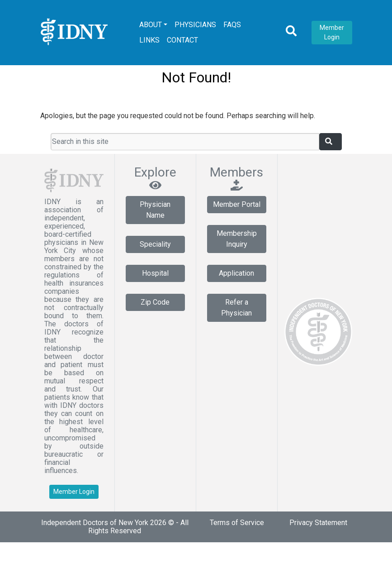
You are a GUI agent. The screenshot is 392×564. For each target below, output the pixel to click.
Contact (182, 40)
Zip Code (155, 302)
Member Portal (237, 204)
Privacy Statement (318, 523)
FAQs (232, 25)
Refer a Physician (236, 308)
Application (236, 273)
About (151, 25)
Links (149, 40)
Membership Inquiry (237, 239)
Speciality (155, 244)
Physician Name (155, 210)
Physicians (195, 25)
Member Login (332, 32)
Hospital (155, 273)
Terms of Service (237, 523)
